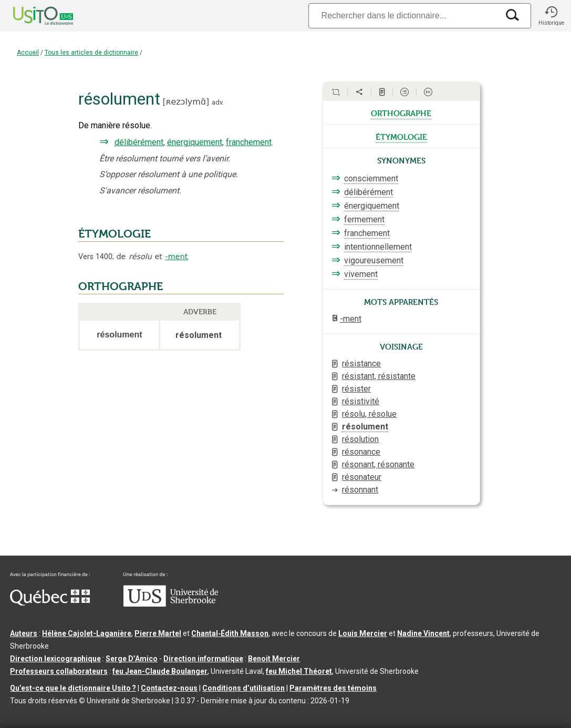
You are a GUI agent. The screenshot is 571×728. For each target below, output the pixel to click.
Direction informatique (203, 659)
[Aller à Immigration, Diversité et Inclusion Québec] (50, 603)
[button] (551, 16)
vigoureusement (374, 260)
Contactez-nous (169, 688)
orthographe (401, 112)
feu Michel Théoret (299, 671)
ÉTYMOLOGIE (115, 234)
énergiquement (195, 142)
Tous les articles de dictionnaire (91, 53)
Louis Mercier (363, 633)
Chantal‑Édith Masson (230, 633)
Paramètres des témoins (333, 688)
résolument (365, 427)
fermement (364, 219)
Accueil (28, 53)
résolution (360, 439)
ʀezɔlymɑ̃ (186, 102)
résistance (361, 363)
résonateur (362, 477)
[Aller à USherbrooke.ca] (171, 604)
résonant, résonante (378, 464)
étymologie (401, 136)
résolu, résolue (369, 414)
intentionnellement (378, 247)
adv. (218, 102)
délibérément (139, 142)
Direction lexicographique (55, 659)
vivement (361, 274)
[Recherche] (403, 16)
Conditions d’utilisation (243, 688)
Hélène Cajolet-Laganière (87, 633)
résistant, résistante (379, 376)
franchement (249, 142)
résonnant (360, 490)
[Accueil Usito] (32, 16)
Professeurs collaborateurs (59, 671)
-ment (177, 257)
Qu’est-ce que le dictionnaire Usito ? (73, 688)
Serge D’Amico (132, 659)
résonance (361, 452)
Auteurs (24, 633)
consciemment (371, 178)
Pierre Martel (158, 633)
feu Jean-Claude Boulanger (160, 671)
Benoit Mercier (274, 659)
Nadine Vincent (423, 633)
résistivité (361, 401)
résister (356, 389)
